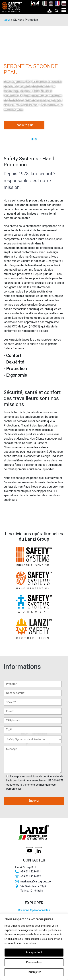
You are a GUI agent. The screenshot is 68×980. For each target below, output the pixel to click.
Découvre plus (24, 125)
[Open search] (56, 10)
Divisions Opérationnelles (34, 910)
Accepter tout (34, 952)
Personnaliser (34, 962)
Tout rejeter (34, 972)
